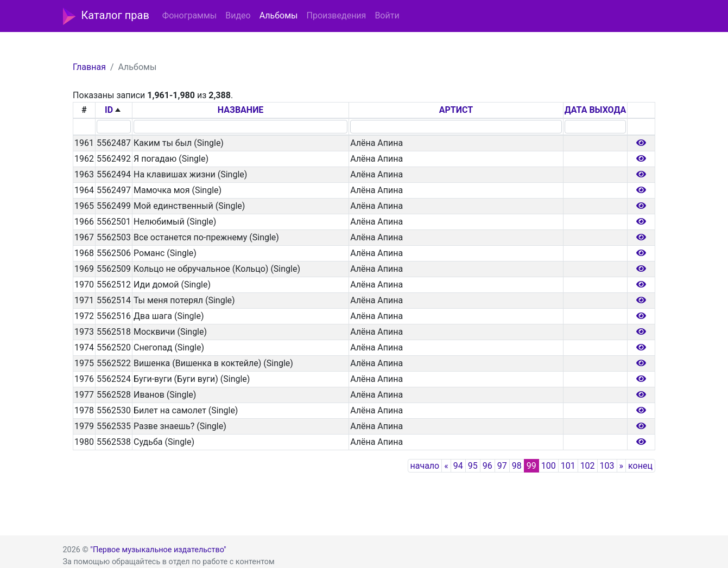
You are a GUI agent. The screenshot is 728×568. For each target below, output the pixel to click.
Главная (89, 67)
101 (568, 466)
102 (588, 466)
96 (488, 466)
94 (458, 466)
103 (607, 466)
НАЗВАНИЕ (241, 110)
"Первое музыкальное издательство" (158, 550)
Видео (238, 15)
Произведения (336, 15)
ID (109, 110)
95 (473, 466)
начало (425, 466)
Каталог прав (106, 16)
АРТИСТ (456, 110)
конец (640, 466)
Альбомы (279, 15)
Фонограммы (189, 15)
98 (517, 466)
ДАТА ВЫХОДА (595, 110)
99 (531, 466)
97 (502, 466)
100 (549, 466)
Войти (387, 15)
